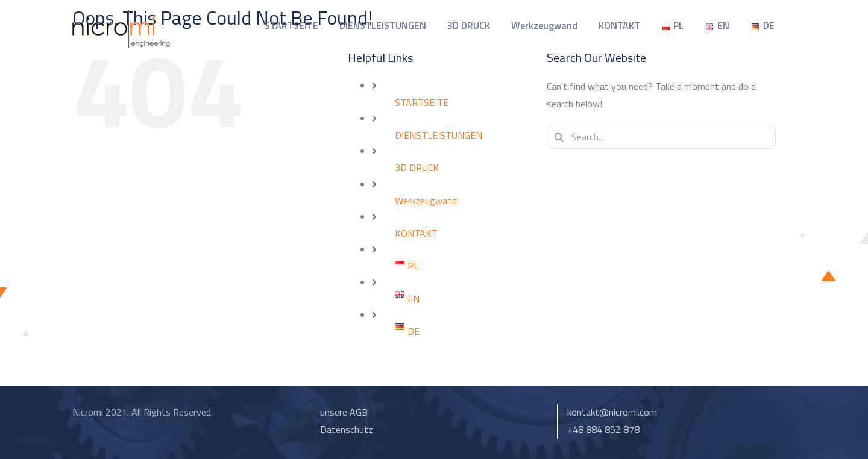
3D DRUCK (417, 167)
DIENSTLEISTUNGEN (439, 135)
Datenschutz (347, 429)
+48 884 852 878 (603, 429)
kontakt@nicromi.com (612, 412)
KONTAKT (416, 233)
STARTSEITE (422, 102)
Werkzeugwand (426, 201)
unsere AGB (344, 412)
